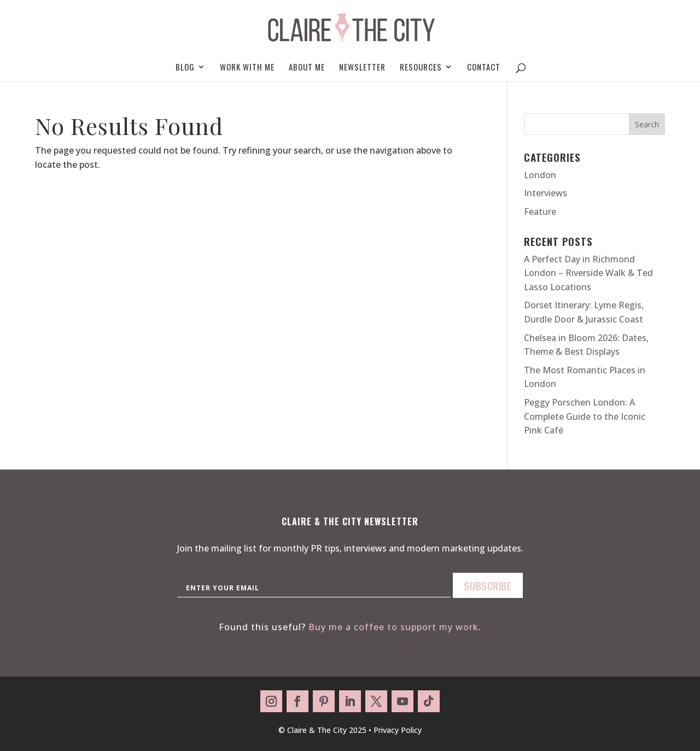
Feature (540, 212)
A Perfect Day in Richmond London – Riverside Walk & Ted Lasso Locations (588, 273)
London (540, 175)
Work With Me (247, 68)
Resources (421, 68)
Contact (484, 68)
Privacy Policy (398, 730)
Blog (185, 68)
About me (307, 68)
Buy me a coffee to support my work (393, 627)
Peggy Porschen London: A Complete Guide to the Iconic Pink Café (585, 416)
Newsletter (362, 68)
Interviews (546, 193)
